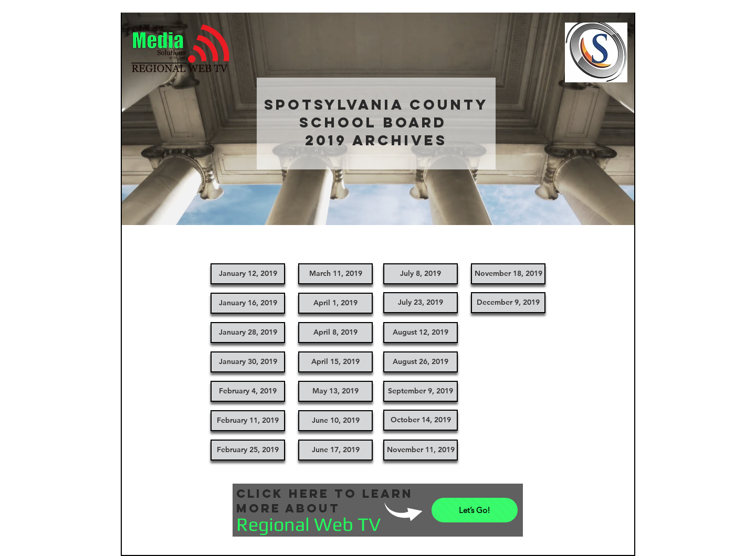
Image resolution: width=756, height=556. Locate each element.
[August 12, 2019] (421, 333)
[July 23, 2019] (421, 303)
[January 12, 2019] (248, 274)
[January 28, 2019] (248, 333)
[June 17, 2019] (335, 450)
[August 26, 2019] (421, 362)
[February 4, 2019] (248, 391)
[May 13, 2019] (335, 391)
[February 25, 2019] (248, 450)
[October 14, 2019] (421, 420)
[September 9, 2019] (421, 391)
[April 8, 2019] (335, 333)
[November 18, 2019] (508, 274)
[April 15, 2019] (335, 362)
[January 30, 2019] (248, 362)
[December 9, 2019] (508, 303)
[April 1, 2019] (335, 303)
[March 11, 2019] (335, 274)
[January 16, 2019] (248, 303)
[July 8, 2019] (421, 274)
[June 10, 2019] (335, 421)
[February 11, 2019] (248, 421)
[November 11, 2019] (421, 450)
